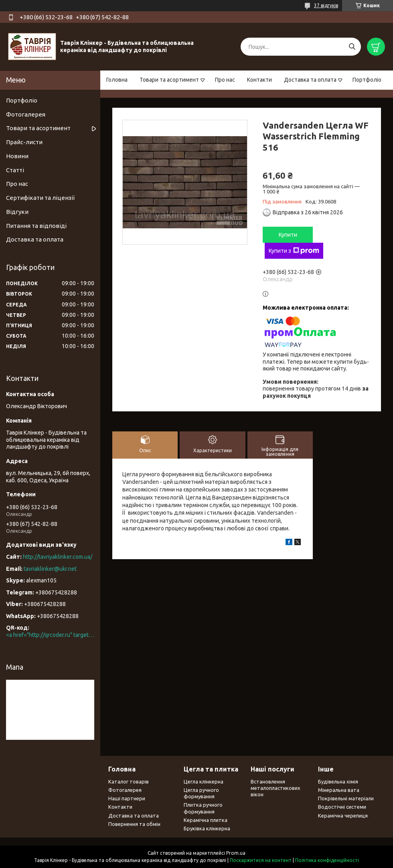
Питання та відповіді (36, 226)
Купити (288, 235)
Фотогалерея (26, 114)
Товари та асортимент (169, 80)
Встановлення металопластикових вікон (276, 788)
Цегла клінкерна (204, 781)
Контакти (259, 80)
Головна (117, 80)
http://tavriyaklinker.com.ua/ (58, 557)
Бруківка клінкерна (207, 828)
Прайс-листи (24, 142)
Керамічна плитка (206, 820)
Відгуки (17, 212)
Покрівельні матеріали (346, 798)
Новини (17, 156)
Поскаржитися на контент (261, 860)
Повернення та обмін (134, 824)
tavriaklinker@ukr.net (50, 569)
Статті (15, 170)
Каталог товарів (129, 781)
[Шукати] (352, 47)
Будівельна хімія (338, 781)
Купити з (294, 251)
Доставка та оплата (310, 80)
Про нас (225, 80)
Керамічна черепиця (343, 816)
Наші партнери (127, 798)
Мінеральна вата (339, 790)
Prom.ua (236, 853)
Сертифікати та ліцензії (40, 198)
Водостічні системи (342, 807)
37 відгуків (326, 5)
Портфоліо (367, 80)
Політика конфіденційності (327, 860)
